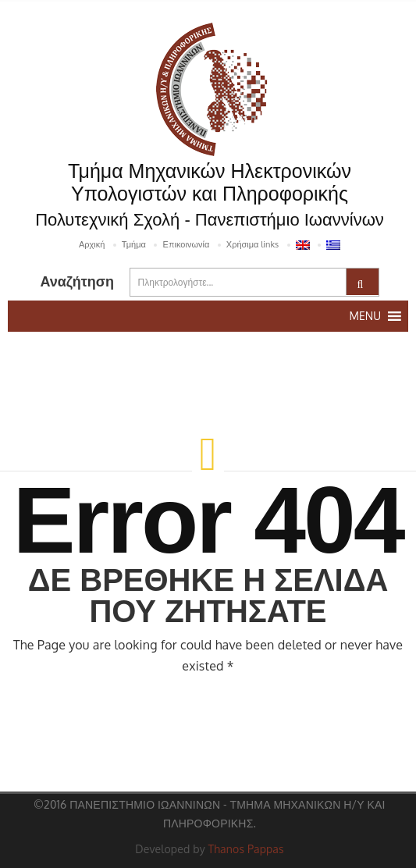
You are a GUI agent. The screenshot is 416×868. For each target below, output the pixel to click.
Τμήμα (134, 244)
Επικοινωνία (186, 244)
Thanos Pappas (246, 849)
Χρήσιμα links (252, 244)
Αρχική (92, 244)
